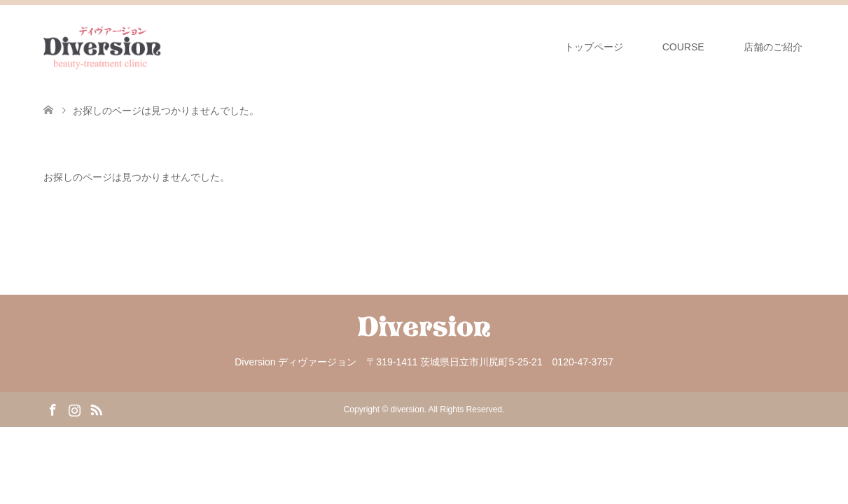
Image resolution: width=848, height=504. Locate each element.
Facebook (53, 409)
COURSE (683, 47)
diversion (408, 409)
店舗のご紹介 (774, 47)
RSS (96, 409)
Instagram (74, 409)
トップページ (594, 47)
